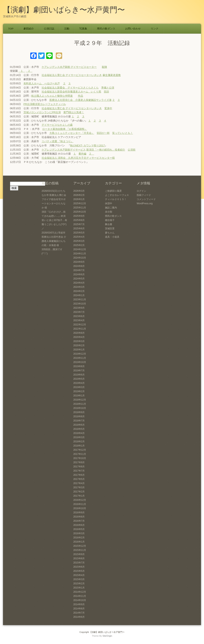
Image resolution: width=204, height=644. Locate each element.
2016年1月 (79, 542)
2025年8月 (79, 220)
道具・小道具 (112, 237)
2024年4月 (79, 283)
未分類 (109, 212)
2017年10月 (80, 458)
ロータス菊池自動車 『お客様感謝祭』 (65, 129)
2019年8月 (79, 366)
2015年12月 (80, 546)
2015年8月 (79, 558)
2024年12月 (80, 249)
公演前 (132, 150)
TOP (11, 29)
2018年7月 (79, 421)
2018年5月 (79, 429)
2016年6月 (79, 525)
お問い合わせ (133, 29)
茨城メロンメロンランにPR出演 (42, 112)
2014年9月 (79, 604)
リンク (154, 29)
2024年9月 (79, 262)
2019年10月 (80, 362)
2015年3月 (79, 579)
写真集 (83, 29)
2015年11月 (80, 550)
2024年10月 (80, 258)
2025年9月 (79, 216)
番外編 (82, 154)
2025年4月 (79, 237)
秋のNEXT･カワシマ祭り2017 (88, 145)
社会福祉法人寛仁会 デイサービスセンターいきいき (72, 108)
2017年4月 (79, 483)
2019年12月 (80, 354)
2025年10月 (80, 212)
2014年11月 (80, 596)
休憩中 (109, 203)
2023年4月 (79, 320)
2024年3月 (79, 287)
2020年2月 (79, 345)
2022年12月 (80, 325)
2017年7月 (79, 471)
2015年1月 (79, 588)
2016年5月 (79, 529)
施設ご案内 (111, 208)
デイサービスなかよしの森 (57, 125)
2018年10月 (80, 408)
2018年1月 (79, 446)
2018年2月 (79, 442)
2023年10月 (80, 304)
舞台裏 (109, 224)
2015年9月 (79, 554)
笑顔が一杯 (103, 133)
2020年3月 (79, 341)
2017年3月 (79, 487)
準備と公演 (108, 88)
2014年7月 (79, 613)
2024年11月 (80, 254)
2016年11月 (80, 504)
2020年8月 (79, 333)
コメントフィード (146, 199)
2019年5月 (79, 379)
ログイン (141, 191)
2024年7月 (79, 270)
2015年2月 (79, 584)
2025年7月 (79, 224)
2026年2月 (79, 195)
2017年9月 (79, 462)
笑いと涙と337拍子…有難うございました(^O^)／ (54, 224)
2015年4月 (79, 575)
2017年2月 (79, 492)
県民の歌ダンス (106, 29)
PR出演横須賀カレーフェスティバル (45, 104)
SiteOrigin (107, 636)
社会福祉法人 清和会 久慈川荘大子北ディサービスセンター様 (78, 158)
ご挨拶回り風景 (113, 191)
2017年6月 (79, 475)
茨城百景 (110, 229)
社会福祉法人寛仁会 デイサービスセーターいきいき (72, 75)
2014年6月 (79, 617)
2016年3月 (79, 533)
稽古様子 (110, 220)
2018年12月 (80, 400)
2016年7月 (79, 521)
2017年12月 (80, 450)
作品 (80, 96)
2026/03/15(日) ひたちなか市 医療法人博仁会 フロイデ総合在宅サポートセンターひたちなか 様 (54, 199)
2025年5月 (79, 233)
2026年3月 (79, 191)
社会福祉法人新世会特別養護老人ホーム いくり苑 (71, 92)
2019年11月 (80, 358)
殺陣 (104, 67)
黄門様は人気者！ (74, 112)
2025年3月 (79, 241)
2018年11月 (80, 404)
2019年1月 (79, 396)
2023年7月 (79, 312)
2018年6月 (79, 425)
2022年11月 (80, 329)
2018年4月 (79, 433)
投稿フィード (144, 195)
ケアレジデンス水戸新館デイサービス (64, 150)
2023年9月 (79, 308)
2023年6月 (79, 316)
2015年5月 (79, 571)
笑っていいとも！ (123, 133)
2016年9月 (79, 513)
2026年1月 (79, 199)
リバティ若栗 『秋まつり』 (58, 141)
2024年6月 (79, 274)
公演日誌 (49, 29)
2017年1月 (79, 496)
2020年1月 (79, 350)
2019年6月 (79, 375)
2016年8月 (79, 517)
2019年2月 (79, 391)
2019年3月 (79, 387)
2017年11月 (80, 454)
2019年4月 (79, 383)
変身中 (108, 108)
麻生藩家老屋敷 (112, 75)
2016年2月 (79, 538)
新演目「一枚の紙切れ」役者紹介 (106, 150)
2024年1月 (79, 295)
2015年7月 (79, 563)
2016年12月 (80, 500)
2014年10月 (80, 600)
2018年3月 (79, 437)
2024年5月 (79, 279)
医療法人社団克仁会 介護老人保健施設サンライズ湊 (80, 100)
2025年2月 (79, 245)
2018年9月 (79, 412)
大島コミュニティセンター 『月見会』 (72, 133)
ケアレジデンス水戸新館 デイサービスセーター (69, 67)
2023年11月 (80, 300)
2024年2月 (79, 291)
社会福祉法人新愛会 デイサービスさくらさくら (70, 88)
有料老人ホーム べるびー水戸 (42, 83)
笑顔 (106, 92)
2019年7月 (79, 371)
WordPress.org (145, 203)
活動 (67, 29)
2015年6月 (79, 567)
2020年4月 (79, 337)
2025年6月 (79, 229)
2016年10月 (80, 508)
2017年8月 (79, 467)
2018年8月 (79, 416)
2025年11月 (80, 208)
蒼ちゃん (110, 233)
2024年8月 (79, 266)
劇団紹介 (29, 29)
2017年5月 (79, 479)
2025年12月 (80, 203)
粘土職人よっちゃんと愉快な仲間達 (52, 96)
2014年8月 (79, 609)
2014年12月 (80, 592)
